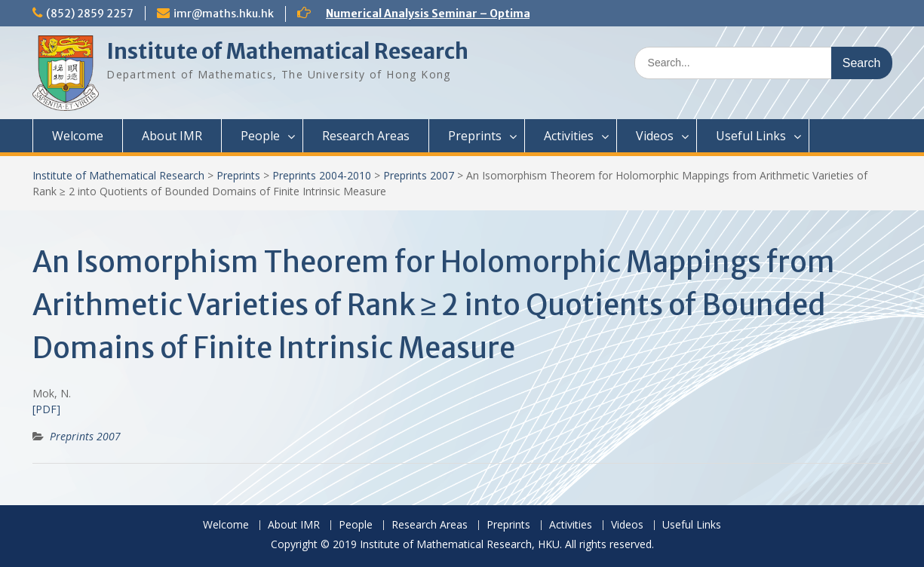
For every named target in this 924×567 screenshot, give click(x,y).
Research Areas (366, 136)
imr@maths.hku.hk (224, 14)
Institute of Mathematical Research (287, 51)
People (260, 136)
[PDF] (46, 409)
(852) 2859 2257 (90, 14)
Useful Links (751, 136)
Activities (569, 136)
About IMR (172, 136)
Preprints (475, 136)
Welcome (78, 136)
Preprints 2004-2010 (322, 175)
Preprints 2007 (419, 175)
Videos (655, 136)
